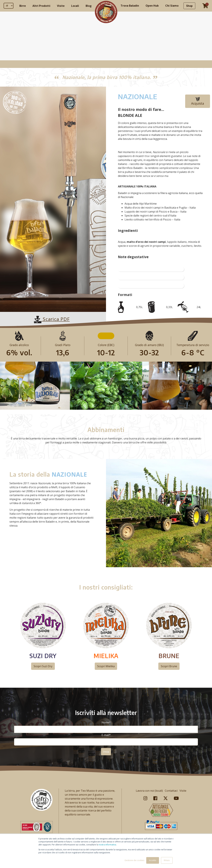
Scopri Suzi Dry (43, 666)
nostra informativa (107, 845)
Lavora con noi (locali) (149, 791)
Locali (75, 6)
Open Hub (152, 6)
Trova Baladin (130, 6)
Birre (23, 6)
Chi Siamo (172, 6)
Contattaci (171, 791)
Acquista (198, 101)
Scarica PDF (52, 319)
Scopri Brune (169, 666)
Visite (61, 6)
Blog (89, 6)
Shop (189, 6)
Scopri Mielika (106, 666)
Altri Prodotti (41, 6)
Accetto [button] (153, 860)
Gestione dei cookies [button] (134, 860)
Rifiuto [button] (167, 860)
